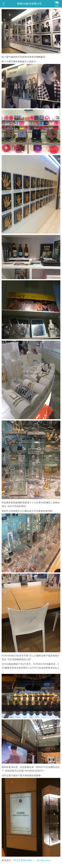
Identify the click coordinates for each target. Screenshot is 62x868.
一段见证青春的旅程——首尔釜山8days (31, 860)
